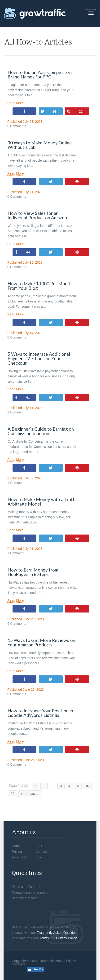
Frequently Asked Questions (58, 933)
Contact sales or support (30, 892)
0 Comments (17, 126)
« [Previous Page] (35, 786)
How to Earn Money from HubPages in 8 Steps (33, 572)
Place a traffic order (26, 887)
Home (16, 846)
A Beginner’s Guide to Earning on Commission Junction (41, 431)
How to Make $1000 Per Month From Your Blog (40, 286)
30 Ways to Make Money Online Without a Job (40, 145)
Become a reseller (25, 898)
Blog (39, 857)
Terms (44, 938)
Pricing (17, 852)
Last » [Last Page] (34, 794)
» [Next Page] (22, 794)
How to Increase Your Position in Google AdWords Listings (40, 713)
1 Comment (16, 412)
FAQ (39, 846)
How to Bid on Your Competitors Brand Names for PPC (40, 74)
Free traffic (20, 857)
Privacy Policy (66, 938)
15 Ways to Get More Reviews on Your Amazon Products (41, 642)
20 (13, 794)
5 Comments (17, 624)
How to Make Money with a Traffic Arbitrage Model (43, 502)
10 (87, 786)
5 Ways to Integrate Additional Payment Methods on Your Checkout (39, 358)
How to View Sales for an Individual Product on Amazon (37, 215)
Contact (41, 852)
